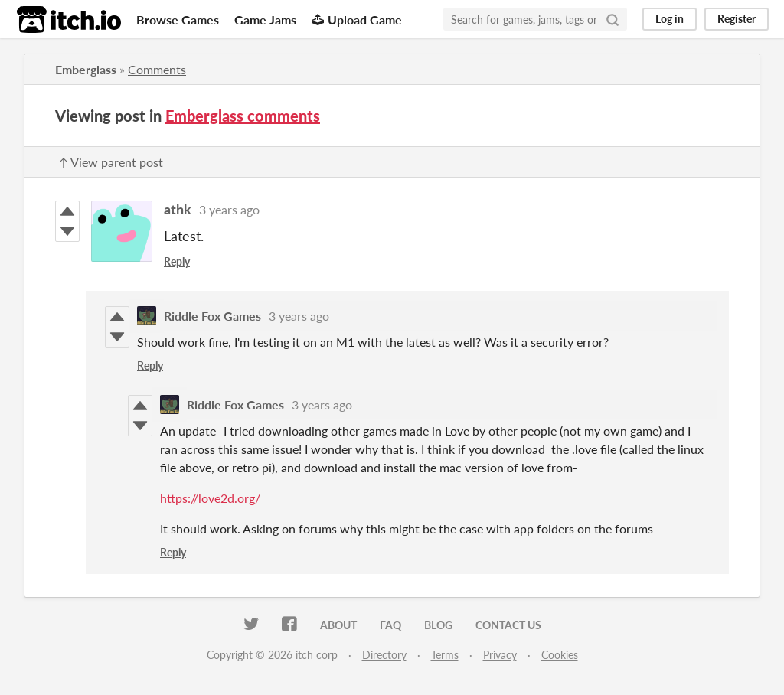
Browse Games (178, 20)
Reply (177, 261)
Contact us (508, 625)
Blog (438, 625)
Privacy (500, 655)
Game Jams (265, 20)
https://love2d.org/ (210, 498)
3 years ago (229, 209)
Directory (384, 655)
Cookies (560, 655)
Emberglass (86, 69)
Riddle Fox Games (212, 316)
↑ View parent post (111, 162)
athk (178, 209)
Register (737, 19)
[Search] (612, 19)
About (338, 625)
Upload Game (357, 20)
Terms (445, 655)
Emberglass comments (243, 116)
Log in (670, 19)
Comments (157, 69)
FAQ (390, 625)
